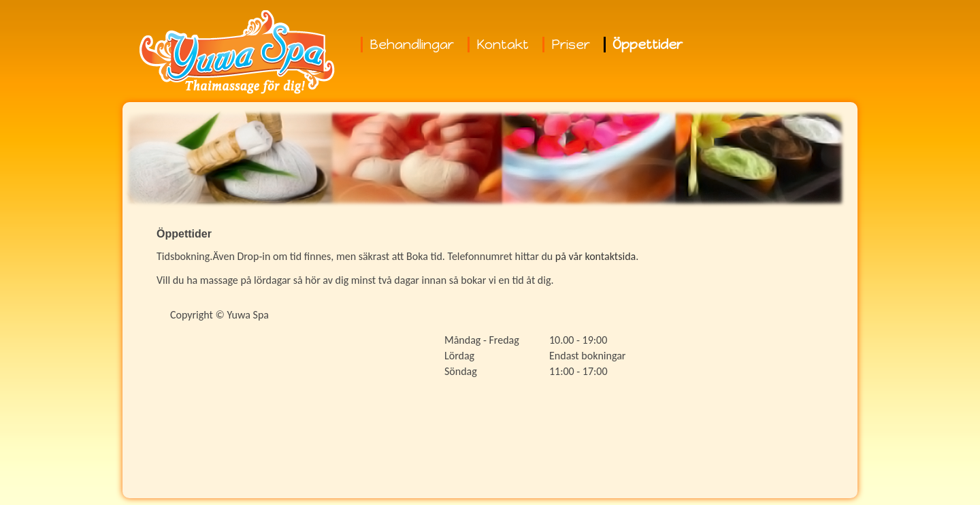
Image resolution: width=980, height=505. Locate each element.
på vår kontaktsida (595, 256)
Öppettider (648, 45)
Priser (571, 45)
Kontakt (503, 45)
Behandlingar (412, 45)
